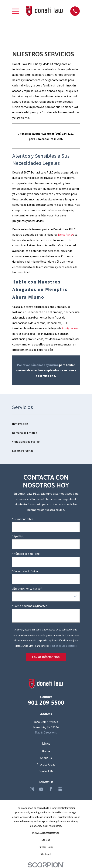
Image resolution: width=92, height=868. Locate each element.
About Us (46, 758)
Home (46, 751)
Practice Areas (46, 764)
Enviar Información (46, 657)
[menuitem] (46, 840)
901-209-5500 (46, 703)
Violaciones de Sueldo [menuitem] (26, 442)
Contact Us (46, 771)
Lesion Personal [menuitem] (22, 451)
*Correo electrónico (25, 571)
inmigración (70, 328)
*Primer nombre (23, 519)
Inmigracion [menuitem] (20, 424)
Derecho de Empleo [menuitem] (25, 433)
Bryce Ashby (66, 235)
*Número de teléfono (26, 554)
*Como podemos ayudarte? (29, 606)
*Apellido (18, 536)
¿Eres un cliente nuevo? (27, 589)
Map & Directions (46, 733)
